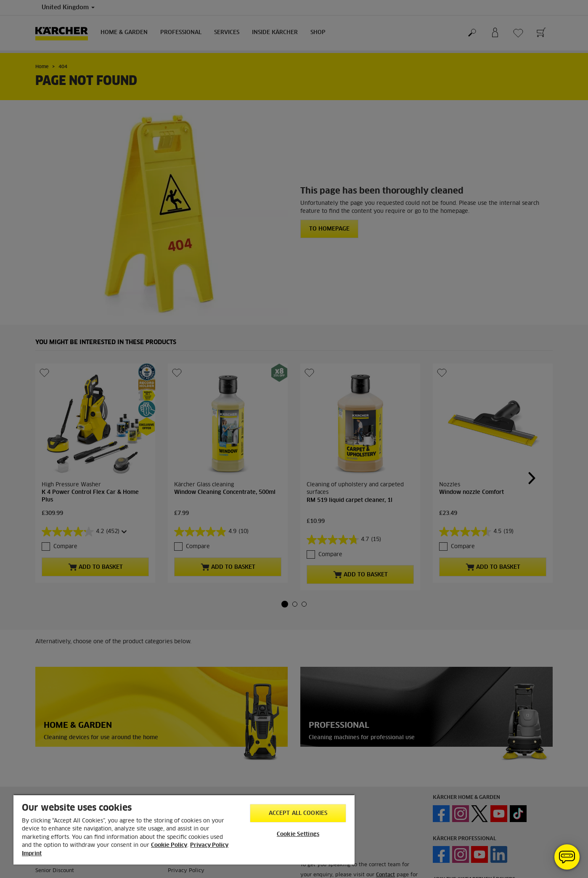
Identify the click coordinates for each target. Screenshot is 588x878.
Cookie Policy (169, 845)
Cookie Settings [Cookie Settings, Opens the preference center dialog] (298, 834)
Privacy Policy (209, 845)
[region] (184, 829)
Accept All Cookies (298, 813)
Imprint (32, 854)
